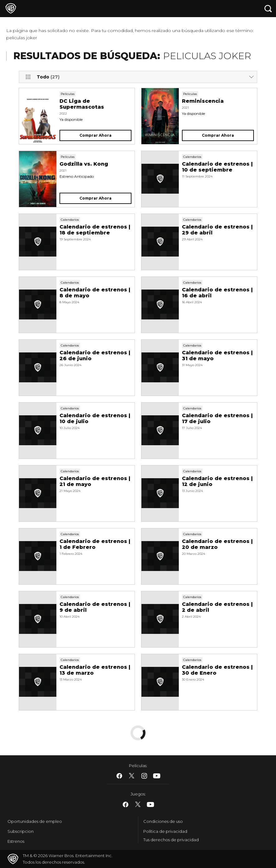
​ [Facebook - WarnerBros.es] (119, 776)
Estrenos (16, 841)
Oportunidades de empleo (35, 821)
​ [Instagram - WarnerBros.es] (144, 776)
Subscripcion (21, 831)
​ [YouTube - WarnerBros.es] (157, 776)
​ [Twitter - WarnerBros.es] (132, 776)
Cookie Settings (159, 841)
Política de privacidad (165, 831)
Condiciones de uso (163, 821)
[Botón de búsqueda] (268, 9)
